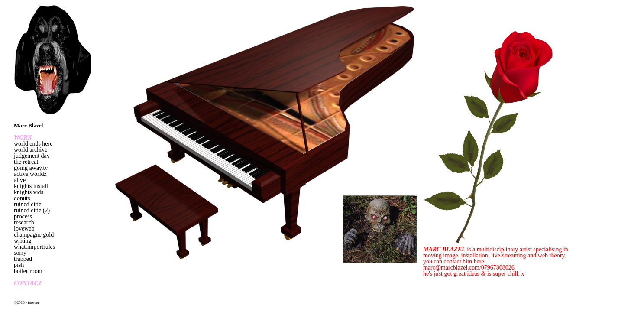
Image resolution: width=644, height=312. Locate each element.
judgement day (32, 156)
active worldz (30, 174)
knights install (31, 186)
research (24, 223)
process (23, 216)
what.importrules (34, 247)
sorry (20, 253)
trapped (23, 259)
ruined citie (28, 204)
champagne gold (34, 235)
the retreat (26, 162)
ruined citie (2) (32, 210)
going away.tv (31, 168)
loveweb (24, 229)
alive (20, 180)
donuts (22, 198)
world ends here (33, 144)
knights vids (29, 192)
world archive (31, 150)
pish (19, 265)
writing (23, 241)
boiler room (28, 271)
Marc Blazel (28, 125)
